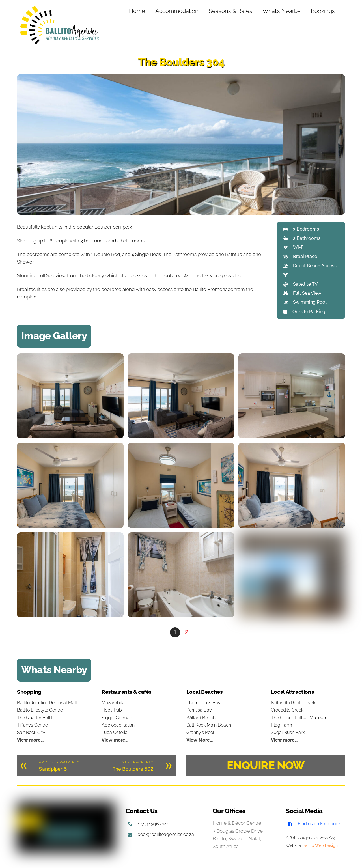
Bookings (323, 11)
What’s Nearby (282, 11)
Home (137, 11)
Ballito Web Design (320, 845)
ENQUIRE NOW (266, 765)
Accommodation (177, 11)
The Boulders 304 (181, 62)
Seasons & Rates (230, 11)
